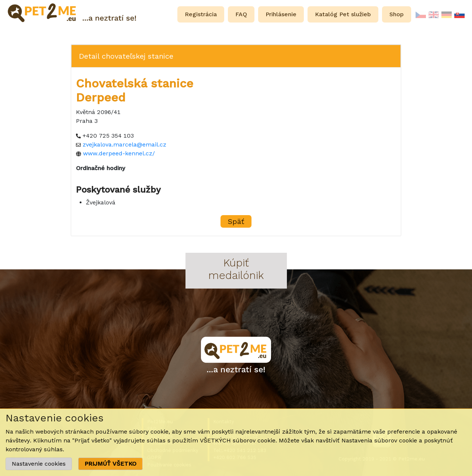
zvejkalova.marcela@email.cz (124, 144)
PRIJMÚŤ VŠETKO (110, 464)
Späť (236, 221)
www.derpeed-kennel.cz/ (119, 153)
